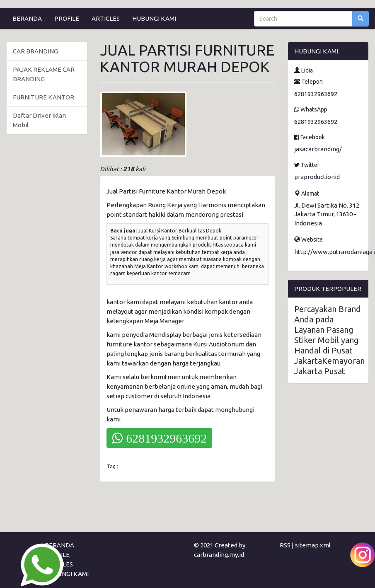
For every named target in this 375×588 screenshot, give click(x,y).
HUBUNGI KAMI (154, 18)
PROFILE (67, 18)
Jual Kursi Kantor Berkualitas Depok (180, 231)
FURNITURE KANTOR (44, 97)
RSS (285, 545)
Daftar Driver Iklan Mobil (39, 120)
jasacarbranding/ (318, 149)
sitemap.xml (313, 545)
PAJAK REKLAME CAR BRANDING (44, 74)
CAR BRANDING (35, 51)
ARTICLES (106, 18)
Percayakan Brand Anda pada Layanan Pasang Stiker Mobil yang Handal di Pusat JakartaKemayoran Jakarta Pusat (329, 340)
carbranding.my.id (219, 555)
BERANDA (27, 18)
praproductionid (317, 177)
